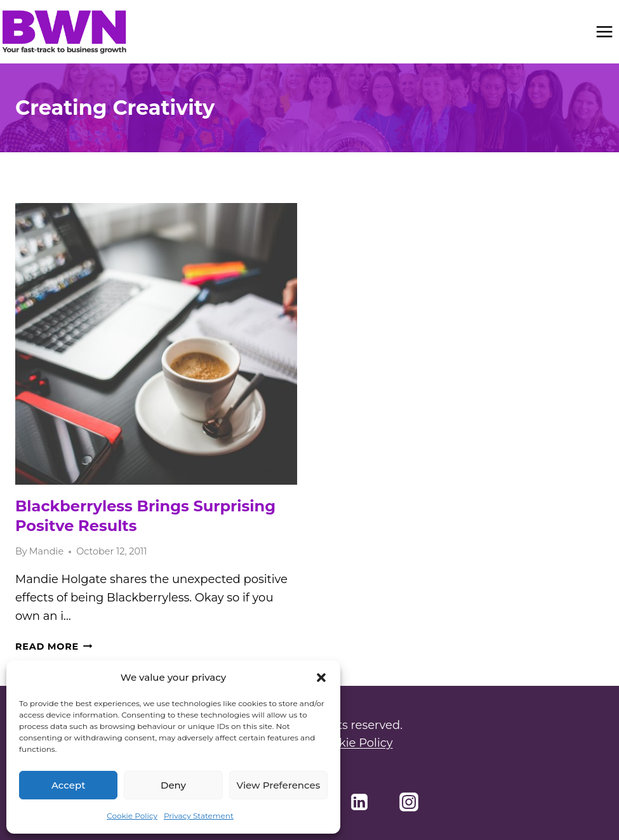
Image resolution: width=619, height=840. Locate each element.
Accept (68, 785)
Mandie (46, 551)
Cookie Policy (132, 816)
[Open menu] (604, 31)
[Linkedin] (359, 802)
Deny (173, 785)
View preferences (278, 785)
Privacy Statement (199, 816)
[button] (321, 678)
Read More (54, 646)
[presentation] (156, 344)
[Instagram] (409, 802)
